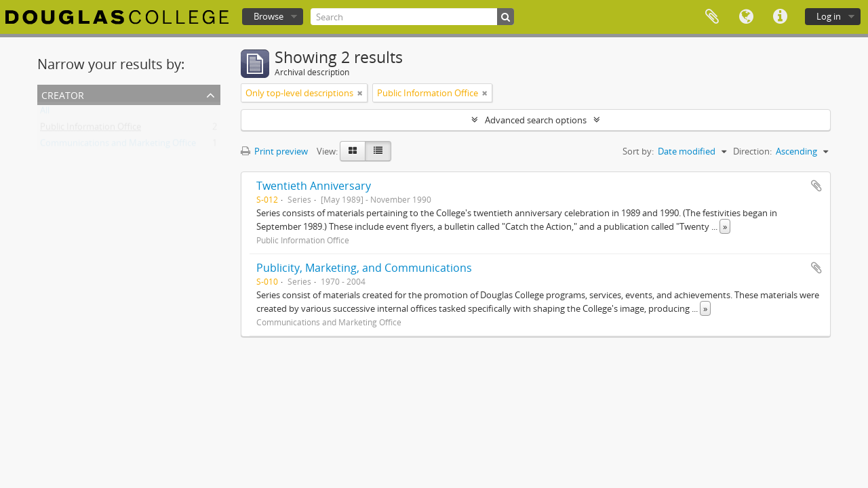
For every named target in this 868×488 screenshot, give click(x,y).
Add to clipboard (816, 186)
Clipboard (712, 17)
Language (746, 17)
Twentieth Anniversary (314, 186)
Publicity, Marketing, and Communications (364, 268)
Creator (63, 94)
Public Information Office (91, 129)
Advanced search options (536, 120)
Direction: (752, 151)
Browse (269, 16)
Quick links (780, 17)
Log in (829, 16)
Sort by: (638, 151)
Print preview (274, 151)
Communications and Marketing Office (118, 146)
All (45, 113)
